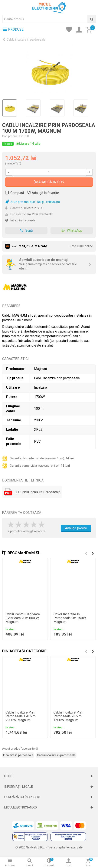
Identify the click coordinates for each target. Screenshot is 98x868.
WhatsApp (72, 230)
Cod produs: (10, 136)
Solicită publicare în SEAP (25, 208)
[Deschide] (49, 776)
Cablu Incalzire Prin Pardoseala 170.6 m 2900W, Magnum (21, 716)
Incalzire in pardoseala (18, 755)
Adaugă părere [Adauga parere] (76, 528)
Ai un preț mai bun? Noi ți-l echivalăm (32, 202)
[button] (93, 553)
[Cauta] (92, 19)
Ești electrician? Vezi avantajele (29, 214)
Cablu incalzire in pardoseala (26, 40)
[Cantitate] (49, 172)
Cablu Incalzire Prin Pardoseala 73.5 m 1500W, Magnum (68, 716)
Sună (26, 230)
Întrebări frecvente (20, 220)
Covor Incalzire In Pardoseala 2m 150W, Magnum (70, 618)
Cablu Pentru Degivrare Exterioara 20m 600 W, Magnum (23, 618)
